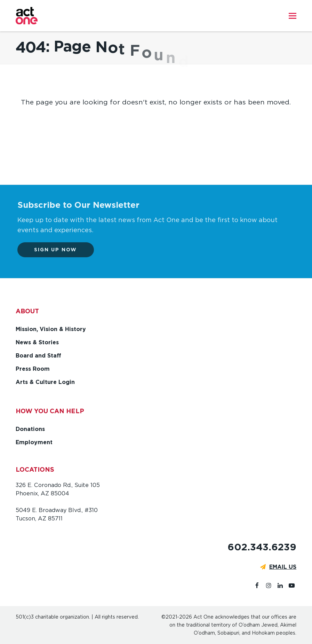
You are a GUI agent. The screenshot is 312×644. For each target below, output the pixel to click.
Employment (34, 442)
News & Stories (37, 342)
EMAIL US (283, 567)
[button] (293, 16)
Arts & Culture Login (45, 382)
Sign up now (59, 250)
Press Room (33, 369)
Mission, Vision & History (51, 329)
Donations (30, 429)
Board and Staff (38, 356)
